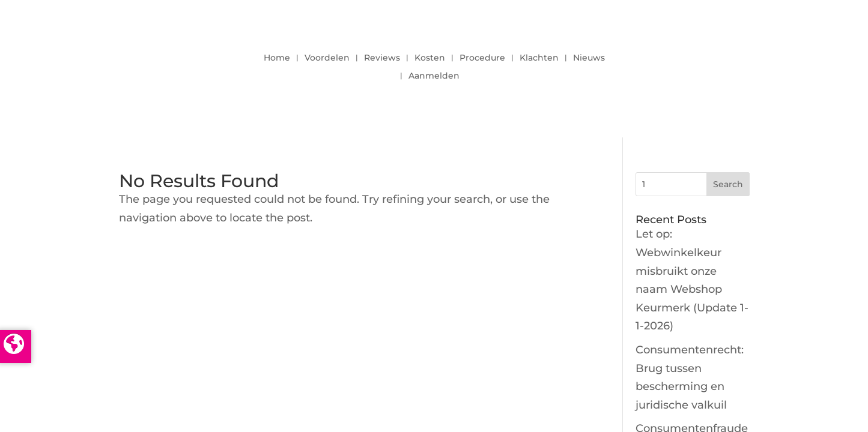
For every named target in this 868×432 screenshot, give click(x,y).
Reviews (382, 58)
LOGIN (726, 64)
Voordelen (327, 58)
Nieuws (589, 58)
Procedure (482, 58)
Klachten (539, 58)
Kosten (430, 58)
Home (277, 58)
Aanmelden (434, 76)
